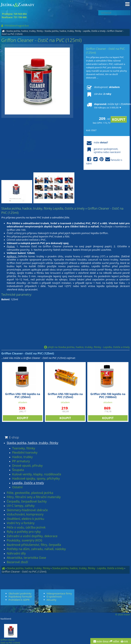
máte (97, 142)
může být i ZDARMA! (107, 106)
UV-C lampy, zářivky (21, 506)
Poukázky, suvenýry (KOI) (24, 540)
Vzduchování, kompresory (25, 514)
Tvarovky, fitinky (24, 448)
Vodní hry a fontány (21, 523)
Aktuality (52, 600)
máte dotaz (102, 641)
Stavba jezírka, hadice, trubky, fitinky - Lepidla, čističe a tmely (75, 31)
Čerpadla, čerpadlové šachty (27, 502)
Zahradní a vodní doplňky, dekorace (32, 536)
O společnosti (54, 597)
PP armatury (21, 461)
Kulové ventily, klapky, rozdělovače (37, 474)
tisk (126, 641)
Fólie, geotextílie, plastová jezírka (30, 493)
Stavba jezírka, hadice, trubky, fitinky (24, 31)
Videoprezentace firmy (59, 593)
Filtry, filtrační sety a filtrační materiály (34, 497)
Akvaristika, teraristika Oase (26, 558)
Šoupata (18, 470)
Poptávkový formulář (20, 597)
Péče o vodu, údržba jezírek (26, 527)
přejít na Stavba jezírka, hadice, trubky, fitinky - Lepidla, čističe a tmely (87, 347)
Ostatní (17, 487)
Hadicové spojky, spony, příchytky (36, 479)
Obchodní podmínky (20, 593)
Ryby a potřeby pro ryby (24, 532)
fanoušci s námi (104, 161)
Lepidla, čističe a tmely (28, 483)
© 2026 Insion (123, 614)
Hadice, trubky (22, 457)
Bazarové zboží (17, 562)
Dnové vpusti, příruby (27, 466)
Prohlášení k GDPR (19, 600)
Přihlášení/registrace (15, 25)
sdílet (116, 641)
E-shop (12, 437)
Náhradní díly (16, 553)
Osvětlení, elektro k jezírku (26, 519)
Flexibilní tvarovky (25, 453)
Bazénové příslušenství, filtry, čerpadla (34, 545)
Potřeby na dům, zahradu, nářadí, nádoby (36, 549)
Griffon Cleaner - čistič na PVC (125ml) (24, 571)
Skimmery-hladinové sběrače (27, 510)
